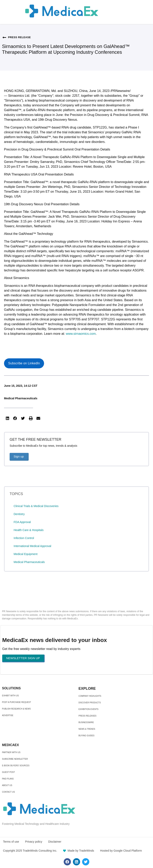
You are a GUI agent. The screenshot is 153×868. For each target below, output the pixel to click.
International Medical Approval (32, 546)
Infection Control (24, 538)
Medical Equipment (26, 554)
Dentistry (19, 514)
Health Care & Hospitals (29, 530)
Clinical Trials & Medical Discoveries (36, 506)
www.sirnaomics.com (81, 334)
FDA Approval (22, 522)
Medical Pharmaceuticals (21, 398)
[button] (7, 419)
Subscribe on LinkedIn (24, 363)
